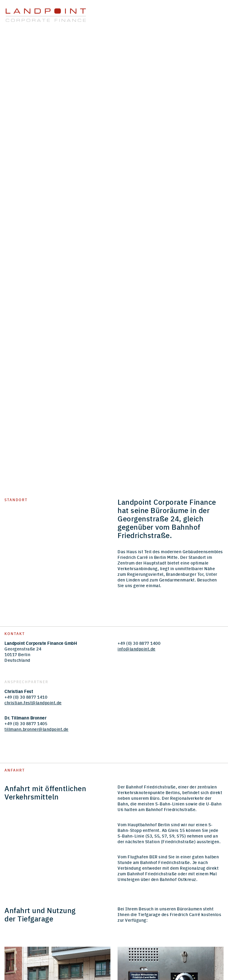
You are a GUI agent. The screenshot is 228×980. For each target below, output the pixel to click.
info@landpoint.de (137, 649)
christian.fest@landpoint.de (33, 703)
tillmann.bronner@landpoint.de (37, 729)
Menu (215, 12)
